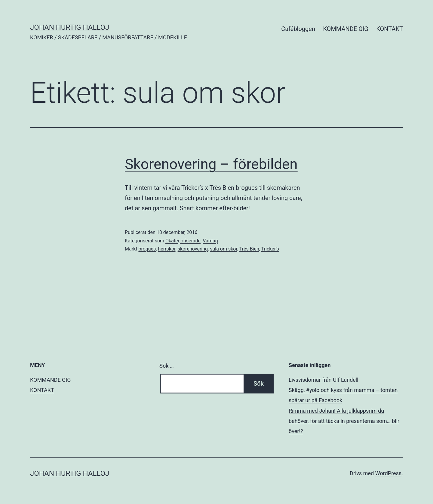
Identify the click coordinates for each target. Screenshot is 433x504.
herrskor (167, 249)
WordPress (388, 473)
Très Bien (249, 249)
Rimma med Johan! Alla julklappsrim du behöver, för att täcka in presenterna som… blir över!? (344, 421)
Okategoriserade (183, 241)
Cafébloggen (298, 29)
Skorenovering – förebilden (211, 164)
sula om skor (224, 249)
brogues (147, 249)
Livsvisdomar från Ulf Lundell (324, 380)
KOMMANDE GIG (346, 29)
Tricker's (270, 249)
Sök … (167, 366)
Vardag (210, 241)
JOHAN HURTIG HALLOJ (70, 27)
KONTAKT (390, 29)
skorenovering (193, 249)
